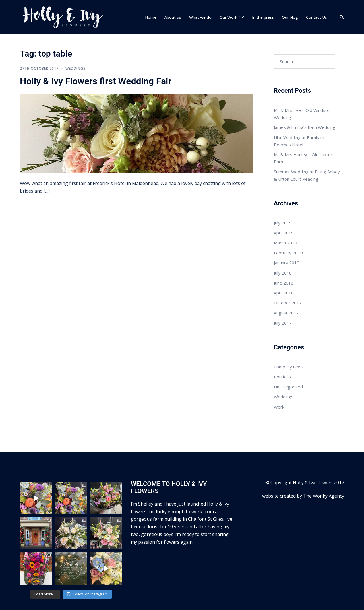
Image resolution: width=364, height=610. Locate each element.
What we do (200, 8)
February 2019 (288, 234)
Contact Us (317, 8)
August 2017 (286, 294)
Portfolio (282, 358)
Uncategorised (288, 368)
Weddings (76, 50)
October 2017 (288, 284)
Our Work (228, 8)
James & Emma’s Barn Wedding (305, 109)
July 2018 (283, 254)
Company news (289, 348)
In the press (263, 8)
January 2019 (287, 244)
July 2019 (283, 204)
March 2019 (286, 224)
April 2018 (284, 274)
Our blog (290, 8)
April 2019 (284, 214)
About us (173, 8)
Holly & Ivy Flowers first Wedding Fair (96, 62)
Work (279, 388)
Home (151, 8)
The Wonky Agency (324, 477)
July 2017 (283, 304)
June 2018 (284, 264)
